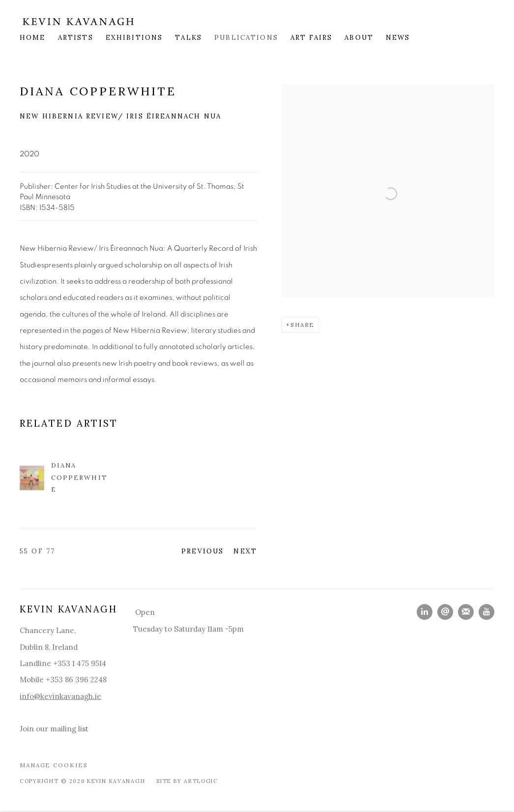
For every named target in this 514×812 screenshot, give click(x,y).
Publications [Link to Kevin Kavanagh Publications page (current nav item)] (246, 37)
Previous (202, 551)
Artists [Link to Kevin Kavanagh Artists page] (76, 37)
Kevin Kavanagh (79, 21)
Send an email (445, 612)
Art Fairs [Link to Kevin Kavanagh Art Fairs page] (311, 37)
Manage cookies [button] (54, 765)
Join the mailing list (466, 612)
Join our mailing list (54, 729)
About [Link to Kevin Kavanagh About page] (359, 37)
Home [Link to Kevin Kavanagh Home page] (33, 37)
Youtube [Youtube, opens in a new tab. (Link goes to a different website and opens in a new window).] (486, 612)
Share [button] (302, 325)
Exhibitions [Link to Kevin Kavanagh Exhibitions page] (134, 37)
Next (245, 551)
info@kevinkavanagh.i (58, 696)
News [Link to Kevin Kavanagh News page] (398, 37)
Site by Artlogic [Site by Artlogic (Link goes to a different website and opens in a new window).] (187, 781)
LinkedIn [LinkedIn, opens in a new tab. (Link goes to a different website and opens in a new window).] (425, 612)
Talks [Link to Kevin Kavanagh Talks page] (188, 37)
